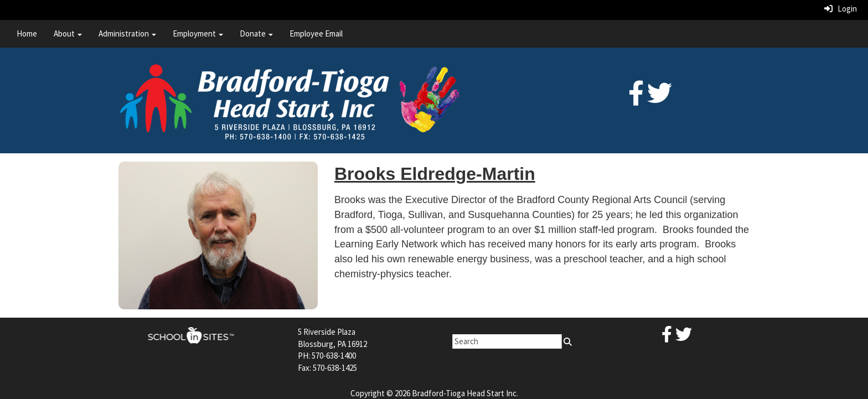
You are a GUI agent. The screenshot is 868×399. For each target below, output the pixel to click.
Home (27, 33)
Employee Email (316, 33)
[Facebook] (636, 99)
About (68, 33)
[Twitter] (660, 99)
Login (841, 9)
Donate (256, 33)
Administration (127, 33)
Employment (198, 33)
